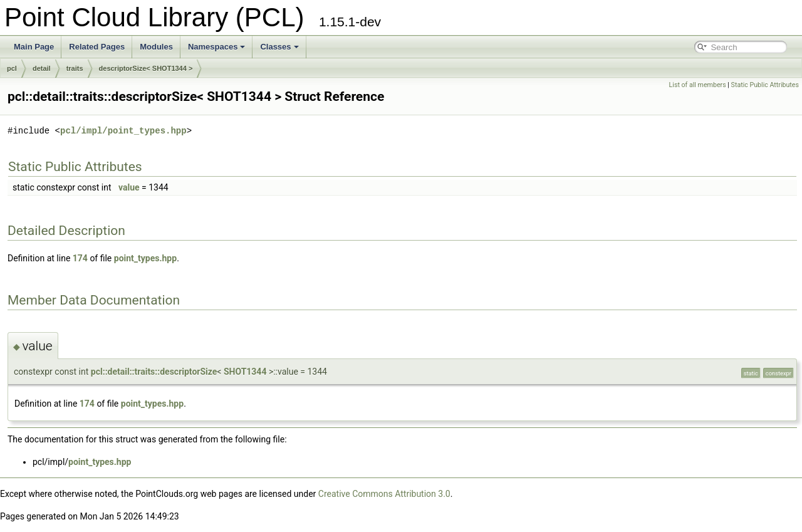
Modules (156, 47)
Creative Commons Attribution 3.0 (384, 494)
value (129, 187)
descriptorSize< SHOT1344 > (146, 68)
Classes (279, 47)
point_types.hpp (145, 258)
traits (75, 68)
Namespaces (217, 47)
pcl (12, 68)
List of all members (698, 85)
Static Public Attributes (765, 85)
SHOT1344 (245, 372)
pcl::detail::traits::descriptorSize (154, 372)
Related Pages (97, 47)
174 (80, 258)
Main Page (34, 47)
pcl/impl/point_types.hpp (123, 131)
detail (42, 68)
